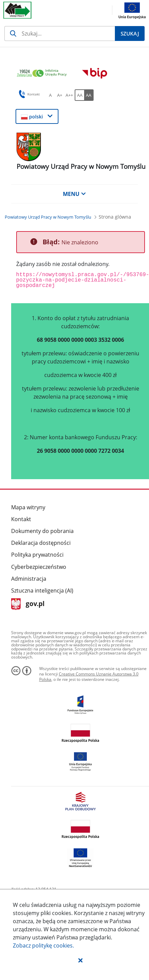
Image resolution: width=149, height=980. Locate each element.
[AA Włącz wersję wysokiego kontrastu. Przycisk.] (89, 95)
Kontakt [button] (28, 94)
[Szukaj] (60, 34)
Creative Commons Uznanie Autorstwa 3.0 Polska (89, 677)
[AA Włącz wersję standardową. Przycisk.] (79, 95)
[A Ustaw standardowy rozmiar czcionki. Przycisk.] (50, 95)
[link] (44, 74)
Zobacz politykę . (43, 945)
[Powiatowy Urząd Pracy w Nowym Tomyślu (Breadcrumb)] (48, 217)
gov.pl (28, 604)
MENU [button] (74, 194)
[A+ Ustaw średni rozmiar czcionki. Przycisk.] (60, 95)
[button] (80, 960)
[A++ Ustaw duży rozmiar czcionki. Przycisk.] (69, 95)
